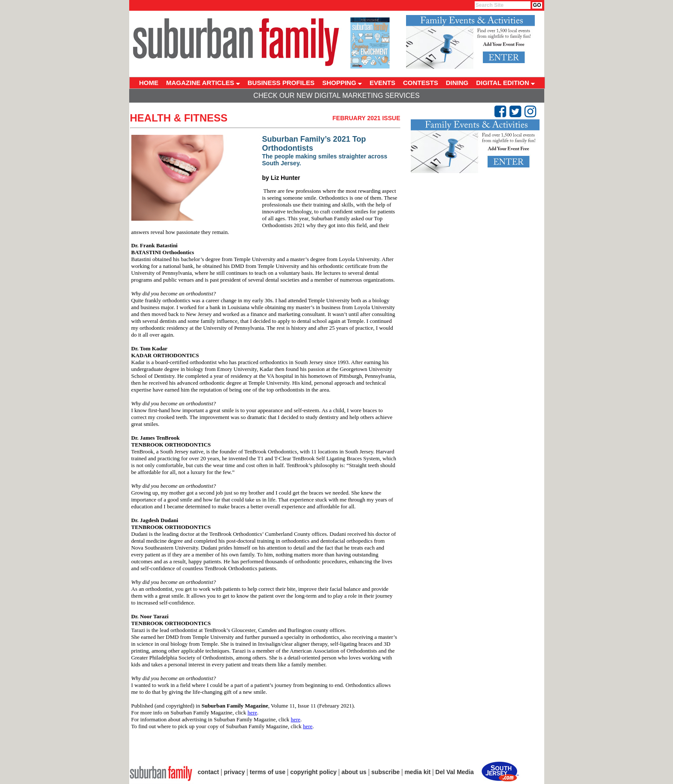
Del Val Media (454, 772)
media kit (417, 772)
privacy (235, 772)
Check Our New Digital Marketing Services (336, 96)
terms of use (268, 772)
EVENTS (382, 83)
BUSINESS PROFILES (281, 83)
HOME (149, 83)
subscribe (385, 772)
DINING (457, 83)
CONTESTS (421, 83)
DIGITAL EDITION (505, 83)
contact (209, 772)
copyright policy (313, 772)
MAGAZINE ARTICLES (203, 83)
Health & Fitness (179, 118)
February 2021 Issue (367, 118)
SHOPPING (342, 83)
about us (354, 772)
